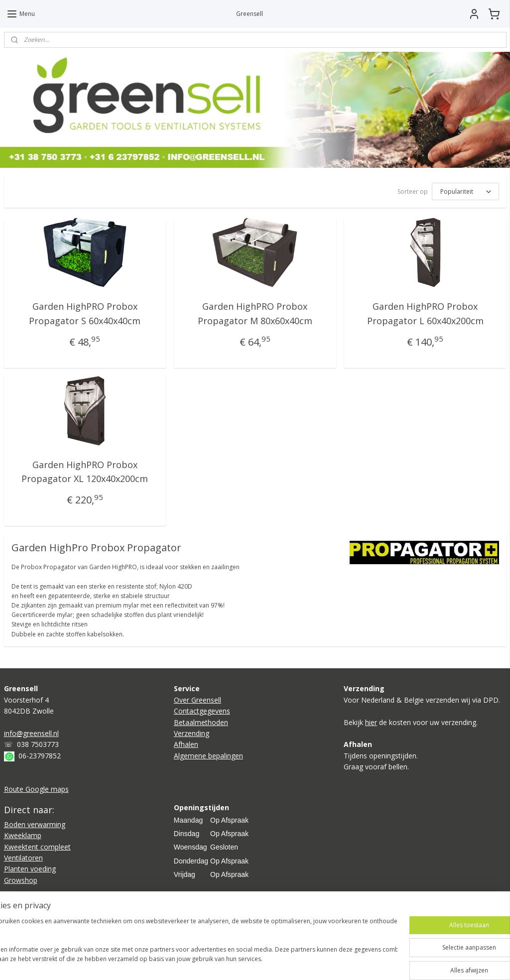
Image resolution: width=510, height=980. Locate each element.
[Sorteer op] (465, 191)
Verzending (191, 733)
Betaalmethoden (201, 722)
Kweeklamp (23, 835)
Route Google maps (36, 789)
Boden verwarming (35, 824)
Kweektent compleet (37, 847)
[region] (189, 945)
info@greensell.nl (31, 733)
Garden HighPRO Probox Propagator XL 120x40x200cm (85, 471)
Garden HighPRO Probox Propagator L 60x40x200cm (425, 313)
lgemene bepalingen (211, 756)
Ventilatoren (23, 858)
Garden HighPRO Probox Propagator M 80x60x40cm (255, 313)
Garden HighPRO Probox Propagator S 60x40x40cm (85, 313)
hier (371, 722)
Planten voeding (30, 869)
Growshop (21, 880)
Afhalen (186, 744)
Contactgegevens (202, 711)
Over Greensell (197, 700)
